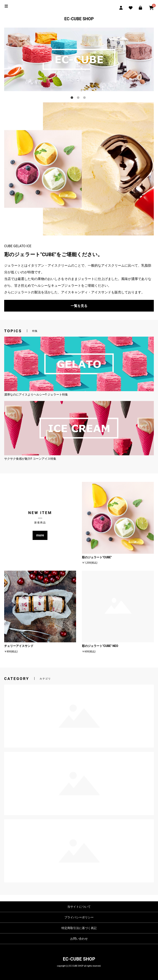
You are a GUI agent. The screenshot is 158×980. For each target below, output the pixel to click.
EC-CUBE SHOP (79, 19)
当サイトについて (79, 907)
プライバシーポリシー (79, 917)
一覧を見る (79, 306)
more (40, 535)
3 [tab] (85, 98)
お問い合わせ (79, 939)
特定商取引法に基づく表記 (79, 928)
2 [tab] (79, 98)
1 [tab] (73, 98)
